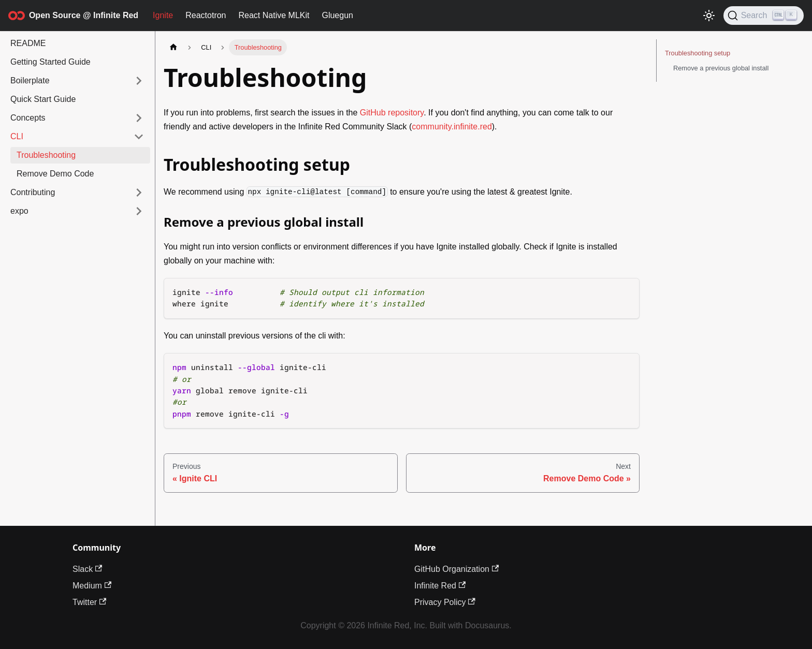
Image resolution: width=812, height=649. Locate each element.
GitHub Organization (456, 569)
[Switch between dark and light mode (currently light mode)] (709, 16)
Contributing (33, 192)
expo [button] (19, 211)
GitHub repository (392, 113)
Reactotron (206, 15)
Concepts (28, 118)
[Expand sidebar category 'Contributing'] (139, 193)
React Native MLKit (274, 15)
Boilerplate (30, 80)
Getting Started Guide (50, 62)
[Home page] (173, 47)
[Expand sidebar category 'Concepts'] (139, 118)
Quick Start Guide (43, 99)
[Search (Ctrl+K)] (764, 16)
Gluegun (337, 15)
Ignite (163, 15)
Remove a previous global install (721, 68)
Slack (87, 569)
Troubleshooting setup (698, 53)
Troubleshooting (46, 155)
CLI (17, 136)
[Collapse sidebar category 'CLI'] (139, 137)
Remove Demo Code (55, 174)
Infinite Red (440, 586)
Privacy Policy (445, 602)
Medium (92, 586)
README (28, 43)
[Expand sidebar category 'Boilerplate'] (139, 81)
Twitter (89, 602)
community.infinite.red (452, 127)
